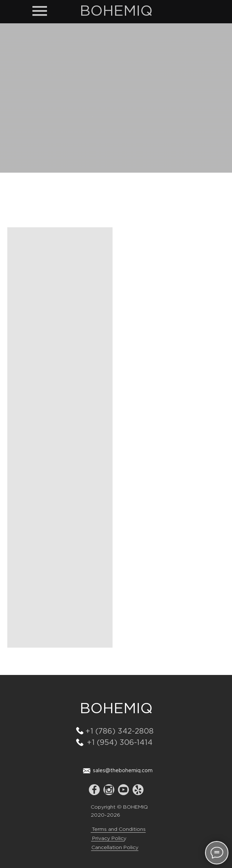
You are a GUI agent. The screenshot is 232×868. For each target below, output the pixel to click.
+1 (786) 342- (110, 731)
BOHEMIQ (116, 11)
